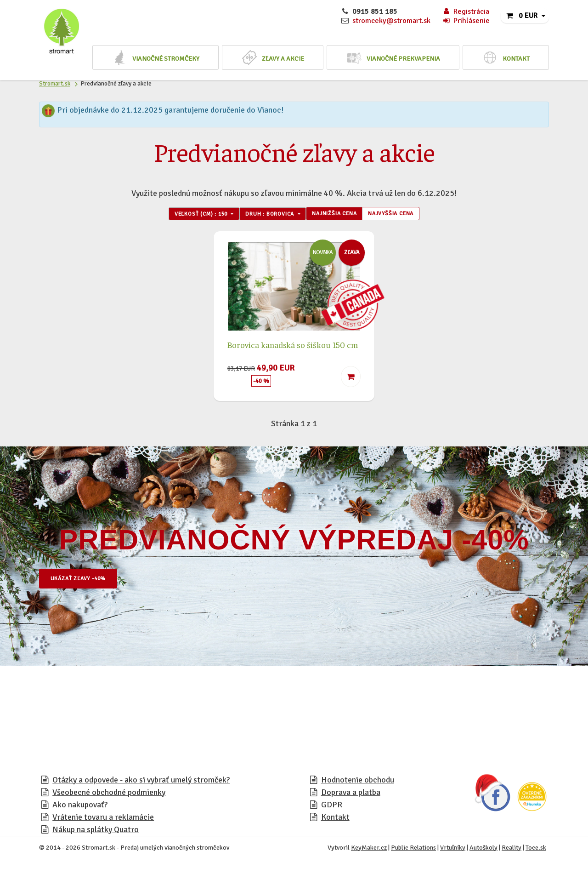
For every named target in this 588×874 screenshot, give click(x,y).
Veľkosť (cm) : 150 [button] (181, 215)
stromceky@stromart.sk (391, 21)
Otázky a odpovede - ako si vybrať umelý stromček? (141, 783)
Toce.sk (536, 850)
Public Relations (413, 850)
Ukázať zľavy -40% (87, 582)
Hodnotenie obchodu (358, 783)
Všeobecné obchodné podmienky (109, 795)
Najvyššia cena (413, 215)
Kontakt (335, 820)
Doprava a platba (351, 795)
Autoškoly (483, 850)
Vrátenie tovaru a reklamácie (103, 820)
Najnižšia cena (343, 215)
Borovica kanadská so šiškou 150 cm (293, 347)
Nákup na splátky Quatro (96, 832)
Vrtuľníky (453, 850)
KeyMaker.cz (369, 850)
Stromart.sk (55, 83)
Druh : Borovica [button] (265, 215)
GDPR (332, 807)
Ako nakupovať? (80, 807)
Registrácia (466, 11)
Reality (512, 850)
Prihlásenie (466, 21)
